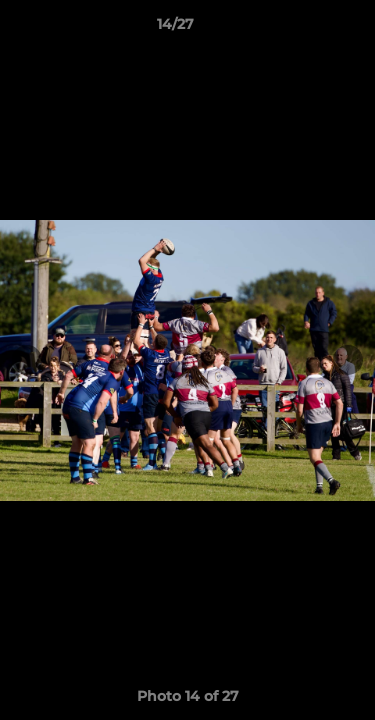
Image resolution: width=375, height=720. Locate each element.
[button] (303, 29)
